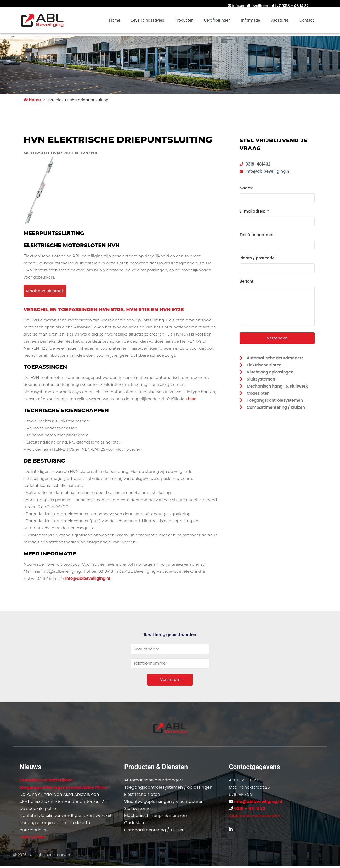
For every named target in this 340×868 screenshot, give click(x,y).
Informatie (251, 20)
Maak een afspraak (45, 291)
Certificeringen (217, 20)
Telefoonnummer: (257, 234)
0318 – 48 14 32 (295, 6)
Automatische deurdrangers (154, 780)
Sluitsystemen (139, 809)
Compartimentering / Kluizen (154, 830)
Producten (184, 20)
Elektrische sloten (142, 794)
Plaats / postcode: (257, 257)
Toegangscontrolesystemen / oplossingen (168, 787)
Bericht (246, 280)
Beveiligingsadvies (148, 20)
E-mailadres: (254, 211)
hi (190, 399)
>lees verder (33, 837)
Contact (307, 20)
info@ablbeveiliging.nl (253, 6)
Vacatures (280, 20)
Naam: (246, 188)
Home (115, 20)
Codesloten (136, 823)
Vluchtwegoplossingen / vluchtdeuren (164, 801)
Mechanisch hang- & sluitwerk (156, 816)
